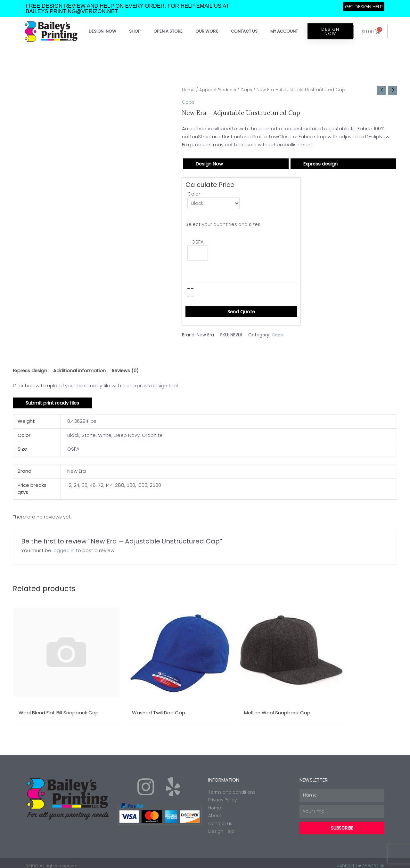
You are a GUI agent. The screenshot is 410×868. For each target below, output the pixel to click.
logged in (64, 553)
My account (284, 31)
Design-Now (102, 31)
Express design (321, 164)
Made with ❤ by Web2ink (360, 860)
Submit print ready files (53, 405)
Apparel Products (220, 90)
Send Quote (241, 313)
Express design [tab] (30, 372)
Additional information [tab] (80, 372)
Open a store (168, 31)
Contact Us (244, 31)
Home (189, 90)
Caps (250, 90)
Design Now (209, 164)
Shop (135, 31)
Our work (207, 31)
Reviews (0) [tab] (127, 372)
